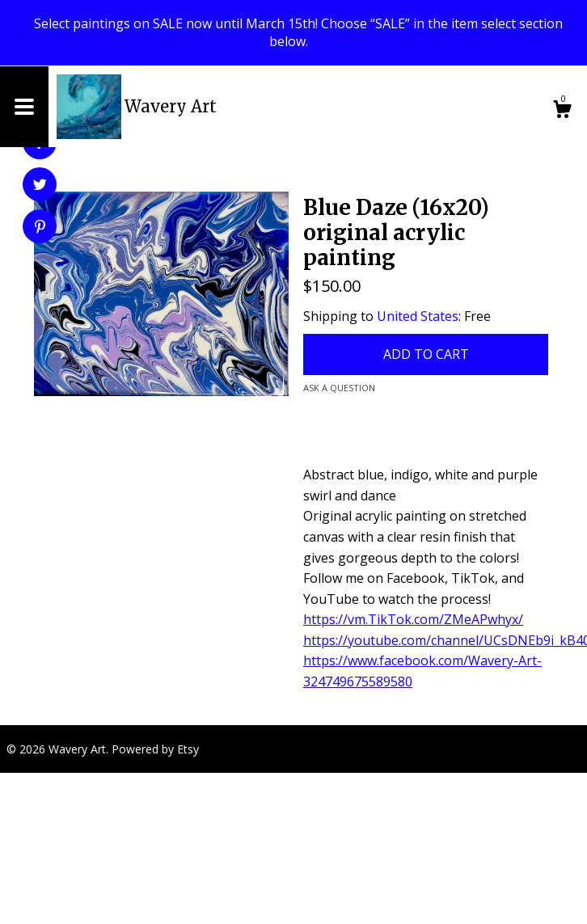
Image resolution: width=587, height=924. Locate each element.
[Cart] (562, 111)
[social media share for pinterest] (40, 228)
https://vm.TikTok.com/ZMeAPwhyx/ (413, 619)
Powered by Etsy (155, 749)
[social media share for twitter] (40, 186)
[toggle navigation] (24, 107)
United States (418, 316)
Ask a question (339, 388)
